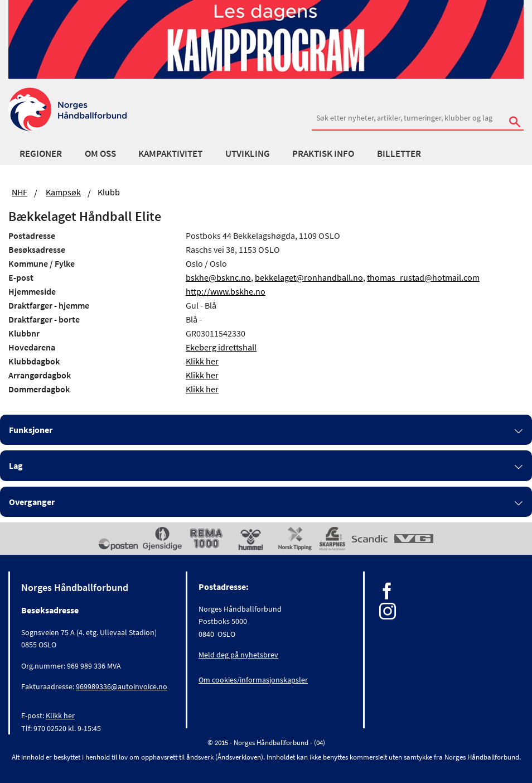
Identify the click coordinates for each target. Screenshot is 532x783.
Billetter (399, 153)
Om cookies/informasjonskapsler (253, 680)
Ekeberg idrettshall (221, 347)
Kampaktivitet (170, 153)
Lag (16, 465)
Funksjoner (31, 430)
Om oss (100, 153)
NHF (20, 192)
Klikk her (202, 361)
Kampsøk (63, 192)
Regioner (41, 153)
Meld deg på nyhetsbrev (238, 655)
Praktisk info (323, 153)
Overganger (32, 502)
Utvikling (248, 153)
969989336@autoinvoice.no (122, 686)
